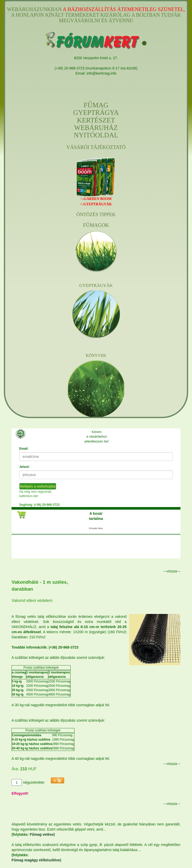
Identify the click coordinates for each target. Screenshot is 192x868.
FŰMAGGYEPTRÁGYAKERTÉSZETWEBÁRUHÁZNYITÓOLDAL (96, 120)
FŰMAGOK (96, 225)
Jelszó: (25, 467)
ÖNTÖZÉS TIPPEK (96, 215)
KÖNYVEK (96, 355)
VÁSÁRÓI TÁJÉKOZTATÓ (96, 147)
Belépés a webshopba (38, 486)
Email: (24, 449)
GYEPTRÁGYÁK (96, 285)
